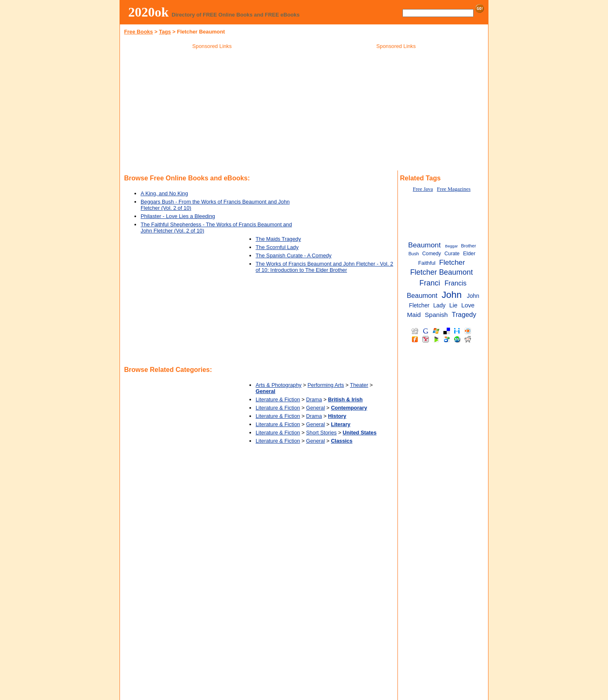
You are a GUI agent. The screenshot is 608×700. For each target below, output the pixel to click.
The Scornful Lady (277, 247)
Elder (469, 253)
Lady (439, 306)
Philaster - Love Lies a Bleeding (178, 216)
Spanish (436, 315)
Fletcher (452, 262)
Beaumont (425, 245)
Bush (413, 254)
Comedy (432, 254)
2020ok (148, 12)
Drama (314, 399)
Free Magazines (454, 189)
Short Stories (321, 433)
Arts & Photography (279, 385)
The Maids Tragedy (278, 239)
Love (468, 305)
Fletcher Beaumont (442, 272)
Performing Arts (326, 385)
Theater (359, 385)
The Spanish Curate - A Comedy (294, 255)
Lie (453, 305)
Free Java (423, 189)
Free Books (139, 32)
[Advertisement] (212, 111)
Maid (414, 315)
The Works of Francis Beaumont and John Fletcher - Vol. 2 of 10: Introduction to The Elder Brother (324, 267)
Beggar (451, 246)
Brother (468, 246)
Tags (165, 32)
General (316, 408)
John (452, 295)
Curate (452, 254)
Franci (430, 283)
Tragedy (464, 314)
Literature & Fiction (278, 399)
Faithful (427, 263)
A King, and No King (164, 193)
